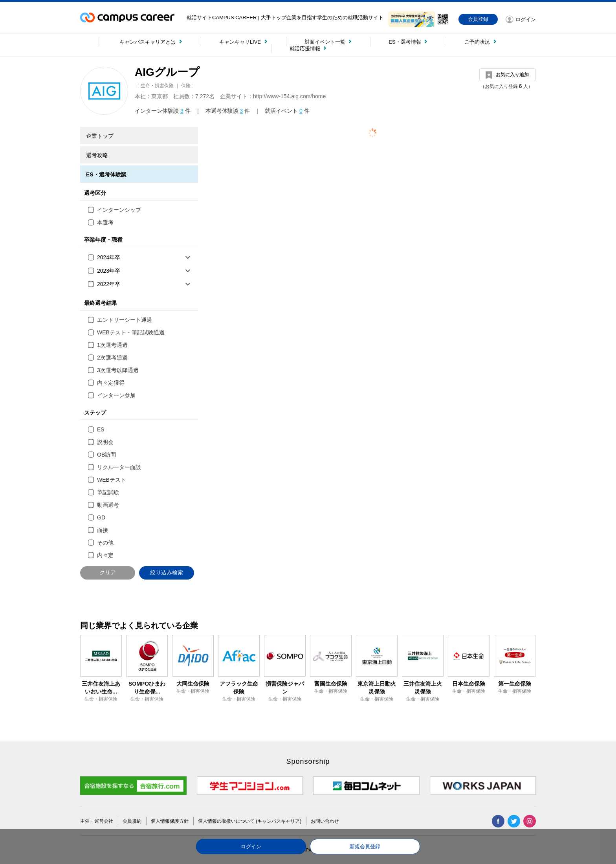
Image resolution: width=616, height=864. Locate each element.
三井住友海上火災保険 (423, 688)
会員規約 (132, 821)
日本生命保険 (469, 684)
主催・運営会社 (97, 821)
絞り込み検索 (167, 572)
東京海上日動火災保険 (377, 688)
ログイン (251, 847)
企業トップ (100, 136)
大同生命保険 (193, 684)
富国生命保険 (331, 684)
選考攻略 (97, 155)
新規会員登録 (365, 847)
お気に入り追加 (512, 75)
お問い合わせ (325, 821)
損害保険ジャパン (285, 688)
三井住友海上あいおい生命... (101, 688)
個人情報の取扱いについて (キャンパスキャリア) (250, 821)
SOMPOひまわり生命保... (147, 688)
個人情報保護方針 (170, 821)
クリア (108, 572)
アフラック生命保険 (239, 688)
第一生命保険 (515, 684)
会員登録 (478, 19)
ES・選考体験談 (106, 174)
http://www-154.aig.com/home (289, 96)
